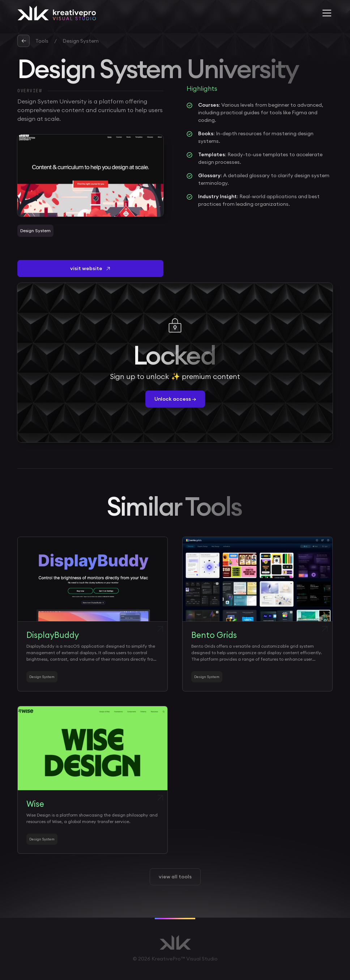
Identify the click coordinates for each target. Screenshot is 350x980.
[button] (325, 13)
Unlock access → (175, 399)
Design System (81, 41)
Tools (42, 41)
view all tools (175, 877)
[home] (57, 13)
